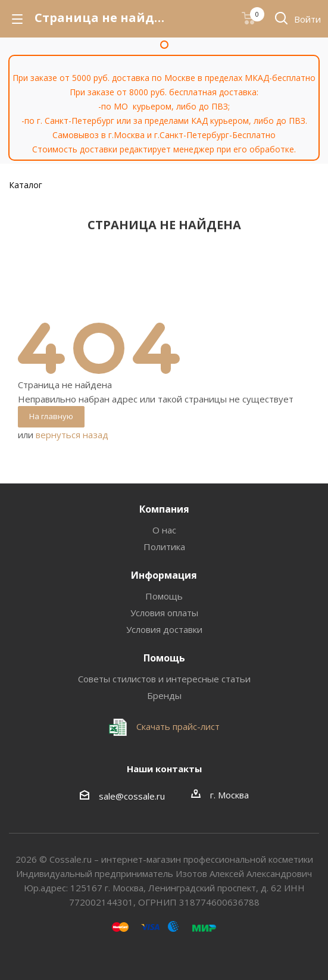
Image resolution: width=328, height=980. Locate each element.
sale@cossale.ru (132, 796)
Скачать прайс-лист (177, 726)
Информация (164, 575)
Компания (164, 509)
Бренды (164, 695)
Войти (307, 19)
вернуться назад (72, 435)
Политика (164, 547)
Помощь (164, 596)
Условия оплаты (164, 613)
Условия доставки (164, 629)
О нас (164, 530)
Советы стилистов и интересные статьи (164, 679)
